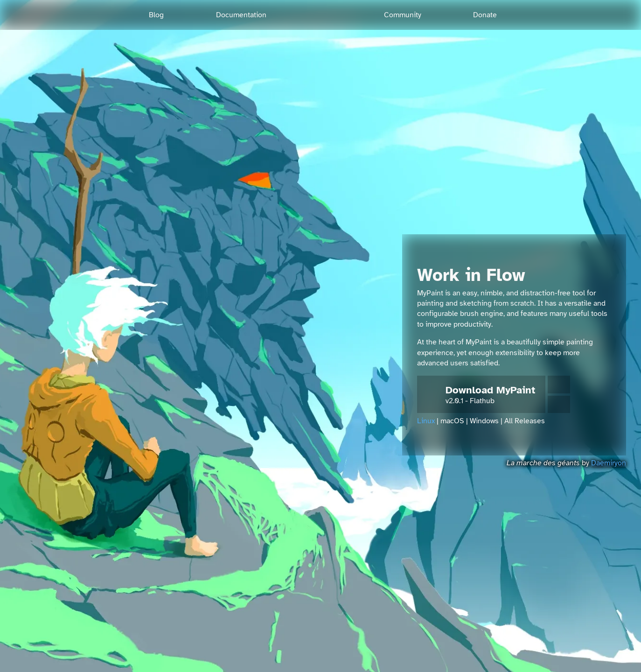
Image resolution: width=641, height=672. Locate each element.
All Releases (525, 421)
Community (403, 15)
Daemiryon (609, 463)
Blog (156, 15)
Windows (484, 421)
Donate (485, 15)
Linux (426, 421)
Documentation (241, 15)
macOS (452, 421)
